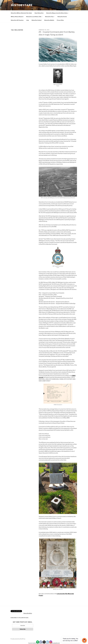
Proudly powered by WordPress (18, 639)
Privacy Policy (60, 20)
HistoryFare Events (62, 17)
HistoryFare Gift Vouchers (17, 20)
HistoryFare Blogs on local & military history (58, 13)
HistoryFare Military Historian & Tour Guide (21, 13)
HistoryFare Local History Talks (34, 17)
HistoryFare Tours (50, 17)
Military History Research (17, 17)
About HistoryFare (39, 13)
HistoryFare (22, 5)
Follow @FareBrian (28, 613)
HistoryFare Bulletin (49, 20)
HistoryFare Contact (37, 20)
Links (28, 20)
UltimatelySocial (55, 643)
